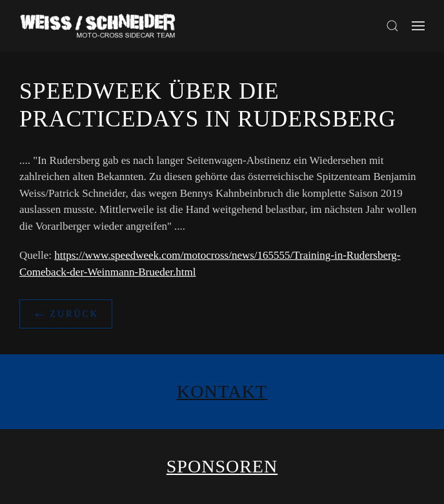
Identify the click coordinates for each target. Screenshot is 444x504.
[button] (392, 26)
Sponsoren (222, 466)
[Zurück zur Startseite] (100, 26)
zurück (66, 315)
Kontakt (222, 391)
